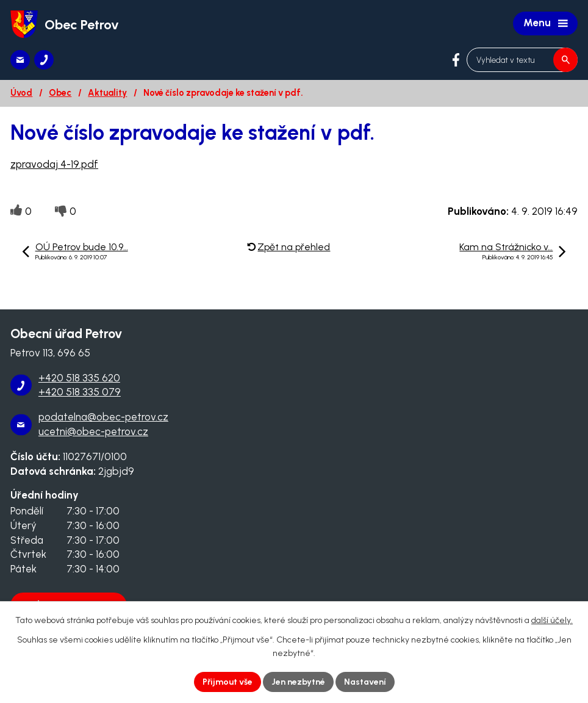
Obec (60, 93)
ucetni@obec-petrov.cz (93, 431)
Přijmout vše (228, 682)
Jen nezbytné (298, 682)
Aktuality (107, 93)
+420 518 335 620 (79, 378)
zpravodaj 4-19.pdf (54, 164)
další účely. (552, 620)
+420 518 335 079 (80, 392)
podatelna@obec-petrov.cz (103, 417)
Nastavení (365, 682)
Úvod (21, 93)
